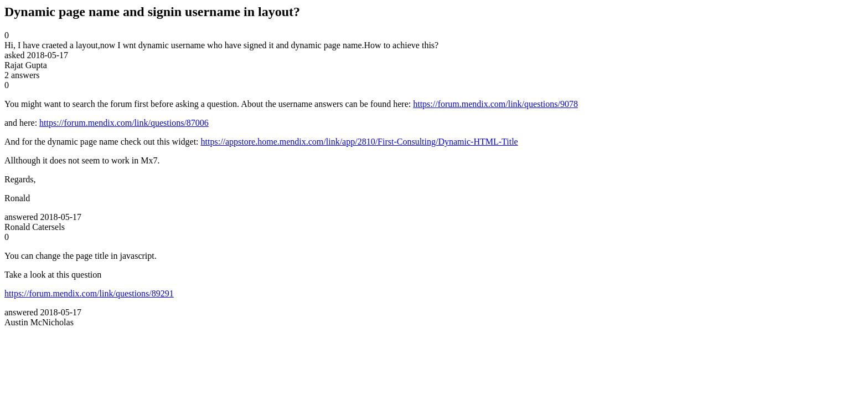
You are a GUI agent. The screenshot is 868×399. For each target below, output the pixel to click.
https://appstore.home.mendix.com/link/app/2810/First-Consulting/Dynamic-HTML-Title (360, 142)
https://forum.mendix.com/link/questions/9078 (495, 104)
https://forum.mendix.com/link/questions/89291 (89, 293)
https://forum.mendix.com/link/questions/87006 (124, 123)
